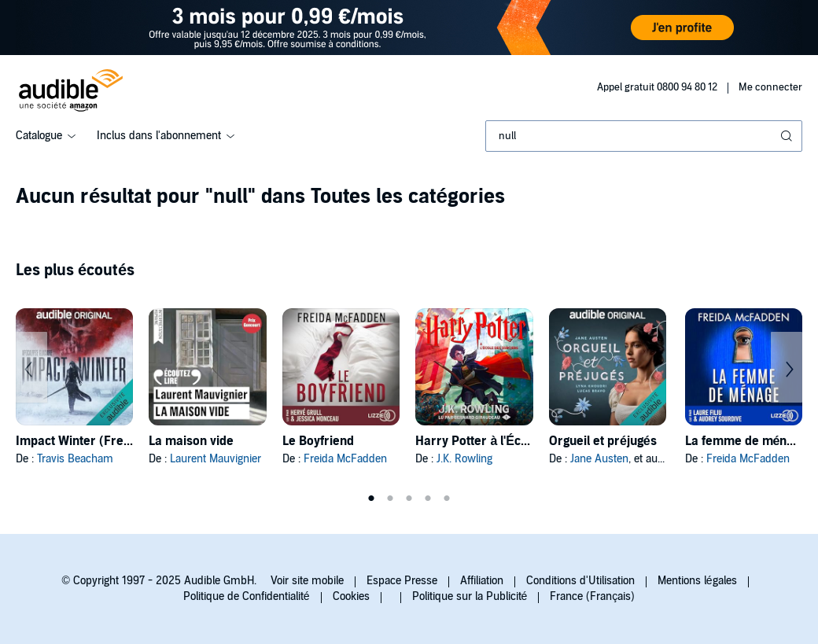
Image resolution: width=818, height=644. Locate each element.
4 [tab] (428, 499)
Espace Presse (402, 581)
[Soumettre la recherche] (788, 136)
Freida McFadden (345, 459)
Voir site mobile (307, 581)
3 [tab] (409, 499)
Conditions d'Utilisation (580, 581)
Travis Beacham (75, 459)
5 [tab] (447, 499)
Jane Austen (599, 459)
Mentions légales (697, 581)
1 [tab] (371, 499)
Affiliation (482, 581)
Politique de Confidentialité (247, 596)
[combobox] (644, 136)
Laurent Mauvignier (216, 459)
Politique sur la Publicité (470, 596)
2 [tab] (390, 499)
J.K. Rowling (464, 459)
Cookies (351, 596)
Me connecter (770, 87)
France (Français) (592, 596)
